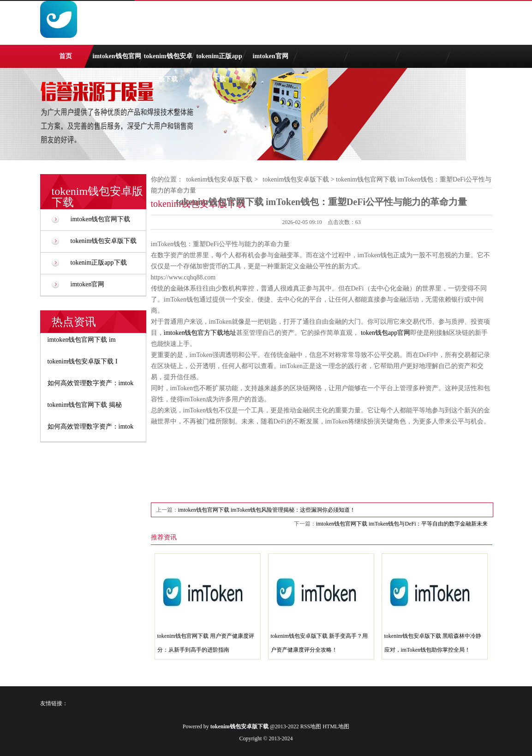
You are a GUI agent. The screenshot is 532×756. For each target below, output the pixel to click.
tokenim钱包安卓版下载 (168, 60)
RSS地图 (311, 726)
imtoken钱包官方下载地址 (200, 333)
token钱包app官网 (386, 333)
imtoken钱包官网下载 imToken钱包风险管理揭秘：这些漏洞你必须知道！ (267, 510)
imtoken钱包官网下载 (117, 60)
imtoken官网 (271, 56)
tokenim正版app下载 (219, 60)
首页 (66, 56)
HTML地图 (336, 726)
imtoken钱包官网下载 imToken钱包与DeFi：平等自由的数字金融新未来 (402, 524)
